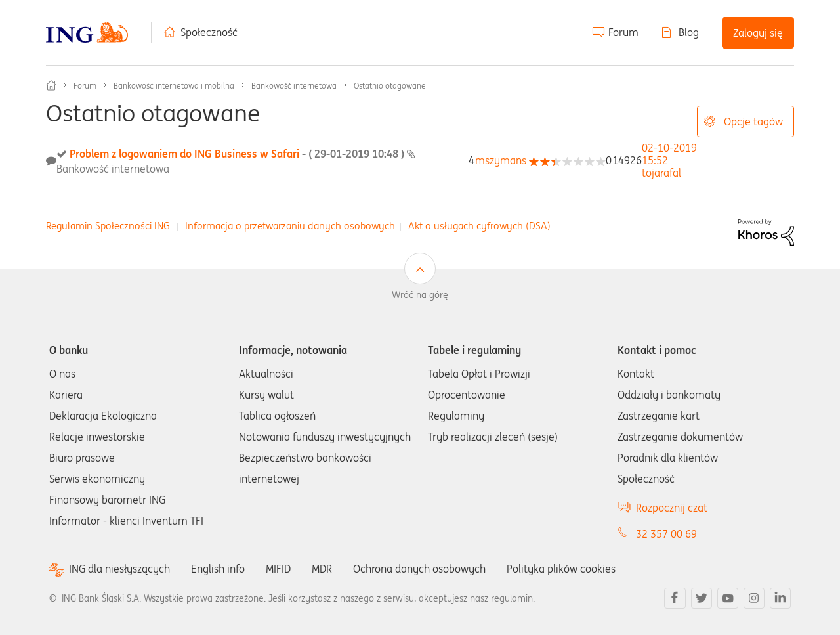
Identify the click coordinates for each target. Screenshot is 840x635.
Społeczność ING (51, 85)
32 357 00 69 (666, 534)
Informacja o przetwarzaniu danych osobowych (290, 226)
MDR (322, 569)
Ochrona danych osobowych (419, 569)
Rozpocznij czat (672, 508)
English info (218, 569)
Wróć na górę (420, 295)
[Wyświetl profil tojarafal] (661, 173)
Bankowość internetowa (294, 86)
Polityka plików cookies (561, 569)
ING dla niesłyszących (119, 569)
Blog (689, 32)
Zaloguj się (758, 33)
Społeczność (209, 32)
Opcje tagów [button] (753, 121)
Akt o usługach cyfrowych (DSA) (479, 226)
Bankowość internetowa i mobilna (174, 86)
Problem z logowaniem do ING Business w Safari (238, 154)
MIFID (278, 569)
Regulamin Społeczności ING (108, 226)
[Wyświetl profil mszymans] (501, 160)
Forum (623, 32)
